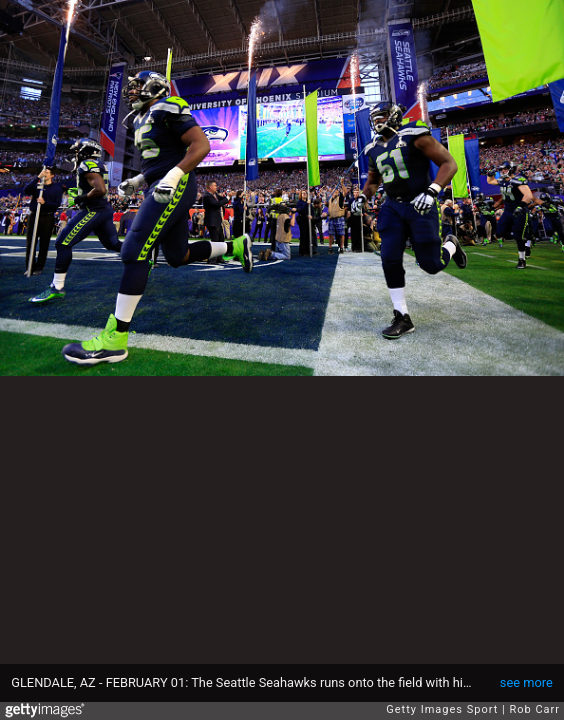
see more (526, 682)
